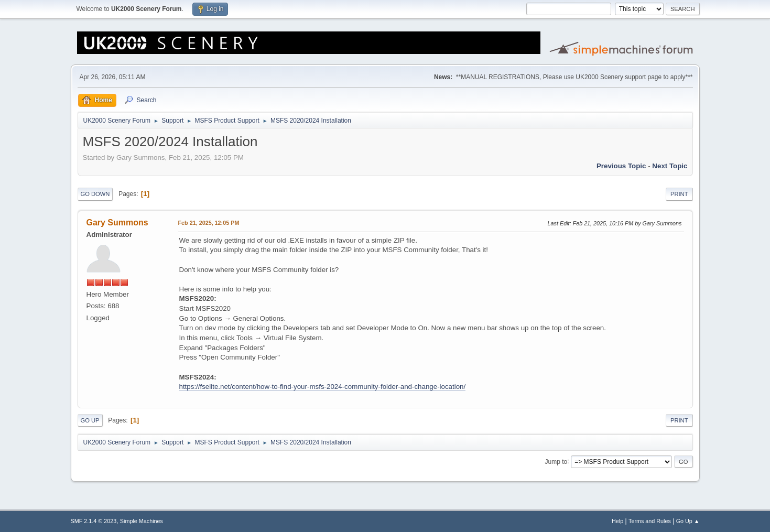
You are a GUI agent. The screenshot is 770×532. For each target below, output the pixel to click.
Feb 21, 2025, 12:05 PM (209, 223)
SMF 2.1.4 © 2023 (94, 521)
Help (617, 521)
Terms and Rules (650, 521)
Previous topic (621, 166)
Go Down (95, 194)
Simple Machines (142, 521)
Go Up (90, 420)
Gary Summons (117, 222)
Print (679, 194)
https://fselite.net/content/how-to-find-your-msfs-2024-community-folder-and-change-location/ (323, 387)
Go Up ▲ (688, 521)
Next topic (670, 166)
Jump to (556, 461)
